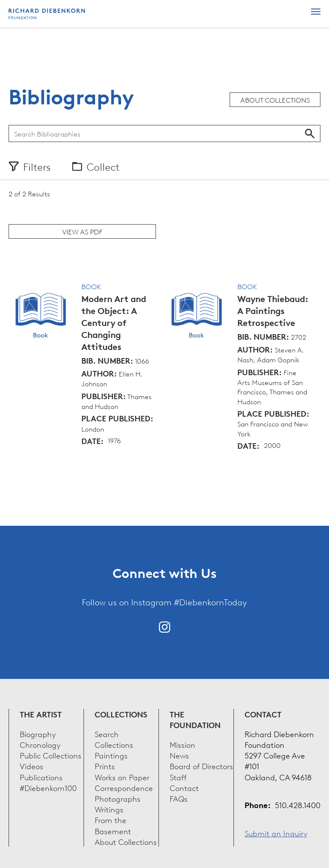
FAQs (179, 798)
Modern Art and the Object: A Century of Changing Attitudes (114, 323)
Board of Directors (201, 766)
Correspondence (124, 787)
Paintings (111, 755)
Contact (184, 787)
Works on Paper (122, 777)
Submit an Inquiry (276, 833)
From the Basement (113, 825)
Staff (178, 777)
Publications (41, 777)
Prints (105, 766)
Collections (121, 714)
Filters (37, 166)
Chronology (40, 744)
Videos (31, 766)
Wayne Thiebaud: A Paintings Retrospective (273, 311)
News (179, 755)
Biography (38, 733)
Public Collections (51, 755)
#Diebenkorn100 (48, 787)
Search (310, 133)
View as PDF (82, 231)
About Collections (275, 100)
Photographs (118, 798)
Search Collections (114, 739)
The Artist (41, 714)
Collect (103, 166)
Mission (182, 744)
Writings (109, 809)
